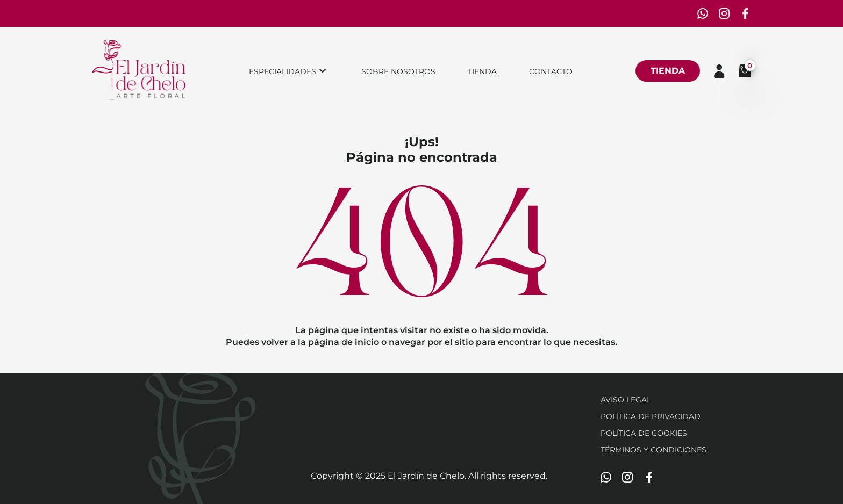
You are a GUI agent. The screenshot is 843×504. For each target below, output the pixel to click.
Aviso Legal (626, 400)
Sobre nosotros (398, 71)
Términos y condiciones (653, 450)
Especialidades (283, 71)
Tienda (482, 71)
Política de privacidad (651, 416)
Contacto (551, 71)
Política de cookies (644, 433)
